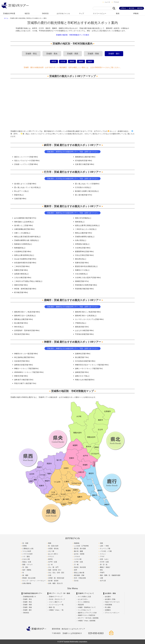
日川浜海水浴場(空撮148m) (85, 361)
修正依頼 (132, 8)
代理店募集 (108, 605)
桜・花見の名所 (53, 546)
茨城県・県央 (52, 54)
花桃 (101, 543)
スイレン (103, 554)
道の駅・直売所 (53, 581)
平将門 (102, 573)
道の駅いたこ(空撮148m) (23, 225)
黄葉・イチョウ (27, 565)
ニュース (107, 2)
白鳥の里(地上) (81, 240)
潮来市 (72, 61)
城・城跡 (25, 575)
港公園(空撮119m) (82, 357)
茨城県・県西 (73, 54)
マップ (81, 13)
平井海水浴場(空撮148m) (84, 334)
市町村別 (45, 13)
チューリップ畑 (105, 549)
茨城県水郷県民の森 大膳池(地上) (27, 240)
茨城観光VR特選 (9, 13)
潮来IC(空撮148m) (21, 285)
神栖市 (90, 61)
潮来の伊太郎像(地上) (83, 218)
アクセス (116, 2)
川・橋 (76, 565)
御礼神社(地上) (81, 259)
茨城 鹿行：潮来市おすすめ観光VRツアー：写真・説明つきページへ (72, 213)
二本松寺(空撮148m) (22, 266)
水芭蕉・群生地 (53, 549)
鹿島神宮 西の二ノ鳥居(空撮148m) (88, 312)
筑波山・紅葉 (27, 562)
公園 (101, 578)
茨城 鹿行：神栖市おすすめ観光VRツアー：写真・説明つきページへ (72, 348)
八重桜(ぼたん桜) (28, 549)
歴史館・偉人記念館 (29, 578)
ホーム (6, 18)
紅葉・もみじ (104, 559)
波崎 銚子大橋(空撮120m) (24, 380)
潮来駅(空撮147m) (82, 281)
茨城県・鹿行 (114, 54)
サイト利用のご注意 (84, 597)
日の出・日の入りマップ (57, 599)
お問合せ (123, 8)
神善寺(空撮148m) (21, 376)
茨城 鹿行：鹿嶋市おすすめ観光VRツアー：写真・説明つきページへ (72, 307)
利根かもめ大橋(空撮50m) (85, 380)
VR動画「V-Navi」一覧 (56, 610)
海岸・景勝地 (27, 570)
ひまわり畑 (26, 559)
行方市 (63, 61)
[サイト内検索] (103, 8)
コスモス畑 (78, 559)
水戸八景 (103, 581)
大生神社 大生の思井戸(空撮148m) (88, 278)
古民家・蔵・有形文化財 (56, 578)
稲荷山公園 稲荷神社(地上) (24, 255)
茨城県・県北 (31, 54)
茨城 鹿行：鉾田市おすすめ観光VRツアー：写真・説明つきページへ (72, 152)
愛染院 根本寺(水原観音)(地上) (86, 266)
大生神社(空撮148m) (83, 248)
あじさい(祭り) (53, 554)
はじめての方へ (83, 599)
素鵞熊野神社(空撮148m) (84, 252)
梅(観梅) (77, 543)
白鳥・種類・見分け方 (55, 583)
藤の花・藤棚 (78, 551)
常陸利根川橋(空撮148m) (84, 289)
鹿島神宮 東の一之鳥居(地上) (86, 316)
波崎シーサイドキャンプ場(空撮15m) (89, 369)
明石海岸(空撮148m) (22, 334)
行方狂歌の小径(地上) (83, 187)
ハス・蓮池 (26, 556)
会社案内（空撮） (111, 599)
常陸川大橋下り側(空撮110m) (25, 383)
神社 (101, 570)
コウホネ (77, 556)
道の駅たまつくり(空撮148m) (25, 184)
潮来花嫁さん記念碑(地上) (24, 222)
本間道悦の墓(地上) (82, 244)
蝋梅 (50, 543)
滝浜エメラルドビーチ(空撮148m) (27, 161)
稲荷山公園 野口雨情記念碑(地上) (87, 225)
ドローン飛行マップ (55, 602)
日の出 (76, 581)
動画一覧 (52, 607)
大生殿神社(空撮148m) (23, 252)
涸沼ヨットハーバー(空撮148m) (26, 157)
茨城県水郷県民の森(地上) (85, 237)
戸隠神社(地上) (81, 323)
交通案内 (108, 610)
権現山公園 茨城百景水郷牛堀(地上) (27, 237)
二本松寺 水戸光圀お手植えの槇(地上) (28, 281)
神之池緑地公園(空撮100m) (24, 357)
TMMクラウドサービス (112, 602)
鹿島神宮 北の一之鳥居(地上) (25, 316)
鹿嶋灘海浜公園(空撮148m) (85, 157)
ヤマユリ (51, 556)
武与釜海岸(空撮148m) (84, 161)
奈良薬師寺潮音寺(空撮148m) (25, 263)
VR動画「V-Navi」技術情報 (87, 621)
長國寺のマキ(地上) (82, 270)
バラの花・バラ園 (106, 551)
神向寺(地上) (19, 327)
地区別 (27, 13)
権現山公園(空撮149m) (84, 233)
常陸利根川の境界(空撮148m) (86, 285)
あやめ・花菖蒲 (79, 554)
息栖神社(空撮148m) (83, 354)
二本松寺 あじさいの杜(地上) (86, 229)
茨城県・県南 (93, 54)
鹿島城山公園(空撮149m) (23, 319)
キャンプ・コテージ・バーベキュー (34, 581)
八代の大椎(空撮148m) (23, 278)
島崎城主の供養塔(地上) (23, 244)
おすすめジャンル (63, 13)
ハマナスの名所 (27, 554)
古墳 (50, 575)
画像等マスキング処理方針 (87, 615)
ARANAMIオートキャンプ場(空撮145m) (29, 372)
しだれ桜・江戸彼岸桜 (81, 546)
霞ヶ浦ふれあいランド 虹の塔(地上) (27, 187)
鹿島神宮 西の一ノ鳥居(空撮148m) (27, 312)
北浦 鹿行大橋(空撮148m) (85, 164)
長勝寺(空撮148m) (82, 263)
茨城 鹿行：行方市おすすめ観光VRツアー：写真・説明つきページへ (72, 179)
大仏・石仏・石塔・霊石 (56, 573)
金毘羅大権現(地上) (21, 274)
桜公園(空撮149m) (21, 323)
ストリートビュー (100, 13)
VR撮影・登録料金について (87, 607)
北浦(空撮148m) (20, 199)
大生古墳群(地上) (81, 274)
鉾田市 (54, 61)
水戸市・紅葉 (53, 562)
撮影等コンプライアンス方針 (87, 613)
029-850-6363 (96, 633)
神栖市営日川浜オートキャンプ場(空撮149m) (92, 365)
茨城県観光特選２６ (30, 597)
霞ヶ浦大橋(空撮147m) (84, 195)
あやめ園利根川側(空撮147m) (25, 218)
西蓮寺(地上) (19, 195)
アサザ (102, 556)
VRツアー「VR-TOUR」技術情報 (88, 618)
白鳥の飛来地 (27, 583)
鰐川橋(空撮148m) (21, 292)
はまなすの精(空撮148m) (84, 330)
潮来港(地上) (80, 222)
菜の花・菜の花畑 (80, 549)
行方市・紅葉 (104, 562)
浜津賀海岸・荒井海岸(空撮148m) (27, 330)
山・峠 (50, 565)
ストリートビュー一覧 (56, 605)
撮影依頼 (140, 8)
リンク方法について (84, 610)
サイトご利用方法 (84, 602)
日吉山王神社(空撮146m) (84, 255)
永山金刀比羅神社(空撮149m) (25, 259)
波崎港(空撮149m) (82, 372)
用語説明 (81, 605)
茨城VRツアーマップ (56, 597)
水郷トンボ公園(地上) (22, 233)
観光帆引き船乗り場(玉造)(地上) (87, 191)
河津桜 (25, 546)
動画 (118, 13)
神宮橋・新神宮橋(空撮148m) (25, 289)
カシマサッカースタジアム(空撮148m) (89, 319)
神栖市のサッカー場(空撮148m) (26, 354)
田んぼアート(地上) (21, 191)
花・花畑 (25, 543)
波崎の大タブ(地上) (82, 376)
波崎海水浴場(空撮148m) (23, 365)
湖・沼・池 (104, 565)
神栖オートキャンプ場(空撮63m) (26, 369)
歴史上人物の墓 (79, 573)
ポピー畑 (51, 551)
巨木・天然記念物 (80, 578)
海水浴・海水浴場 (80, 567)
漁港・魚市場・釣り (55, 570)
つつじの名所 (27, 551)
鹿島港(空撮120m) (82, 327)
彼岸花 (50, 559)
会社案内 (108, 597)
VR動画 (136, 13)
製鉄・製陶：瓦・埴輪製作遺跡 (110, 575)
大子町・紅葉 (78, 562)
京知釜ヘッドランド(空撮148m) (26, 164)
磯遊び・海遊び (105, 567)
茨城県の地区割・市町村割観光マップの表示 (73, 35)
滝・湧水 (25, 567)
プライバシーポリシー (112, 613)
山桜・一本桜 (104, 546)
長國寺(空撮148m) (21, 270)
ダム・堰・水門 (53, 567)
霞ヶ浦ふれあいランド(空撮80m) (87, 184)
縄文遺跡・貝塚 (79, 575)
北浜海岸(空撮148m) (22, 361)
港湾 (76, 570)
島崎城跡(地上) (20, 248)
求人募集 (108, 607)
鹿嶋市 (81, 61)
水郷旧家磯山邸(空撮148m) (24, 229)
